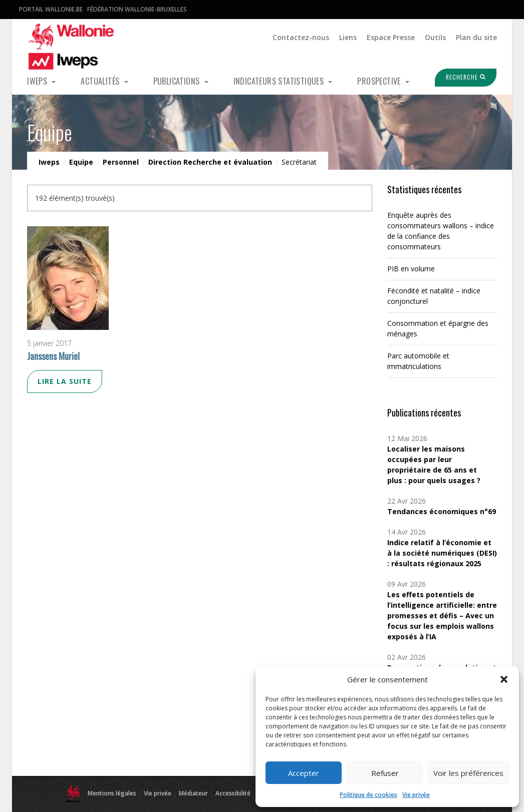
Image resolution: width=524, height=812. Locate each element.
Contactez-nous (301, 37)
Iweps (38, 81)
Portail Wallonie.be (51, 9)
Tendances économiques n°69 (442, 511)
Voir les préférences (468, 773)
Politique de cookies (368, 795)
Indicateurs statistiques (280, 81)
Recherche (459, 77)
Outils (435, 37)
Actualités (101, 81)
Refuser (385, 773)
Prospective (380, 81)
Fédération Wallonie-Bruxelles (137, 9)
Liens (348, 37)
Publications (178, 81)
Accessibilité (233, 793)
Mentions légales (112, 793)
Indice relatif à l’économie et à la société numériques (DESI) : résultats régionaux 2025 (442, 553)
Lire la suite (65, 381)
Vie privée (416, 795)
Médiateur (193, 793)
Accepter (304, 773)
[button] (504, 679)
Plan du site (476, 37)
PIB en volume (411, 269)
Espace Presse (391, 37)
